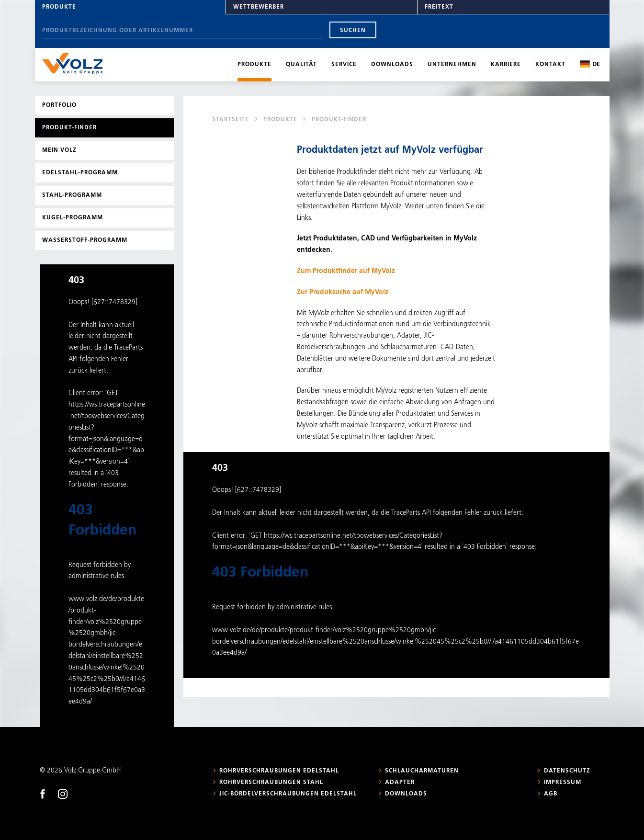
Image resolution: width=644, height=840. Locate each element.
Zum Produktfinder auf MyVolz (346, 271)
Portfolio (59, 105)
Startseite (231, 120)
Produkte (59, 7)
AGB (551, 794)
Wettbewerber (259, 7)
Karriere (506, 65)
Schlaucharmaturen (422, 771)
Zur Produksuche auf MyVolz (343, 292)
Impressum (563, 783)
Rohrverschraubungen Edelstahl (279, 771)
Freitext (439, 7)
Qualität (301, 65)
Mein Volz (59, 150)
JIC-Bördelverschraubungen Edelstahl (288, 794)
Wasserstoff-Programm (85, 240)
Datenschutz (567, 771)
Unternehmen (452, 65)
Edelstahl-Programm (80, 173)
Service (344, 65)
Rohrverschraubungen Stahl (271, 783)
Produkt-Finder (69, 128)
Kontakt (550, 65)
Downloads (392, 65)
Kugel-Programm (73, 218)
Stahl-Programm (72, 195)
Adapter (400, 783)
